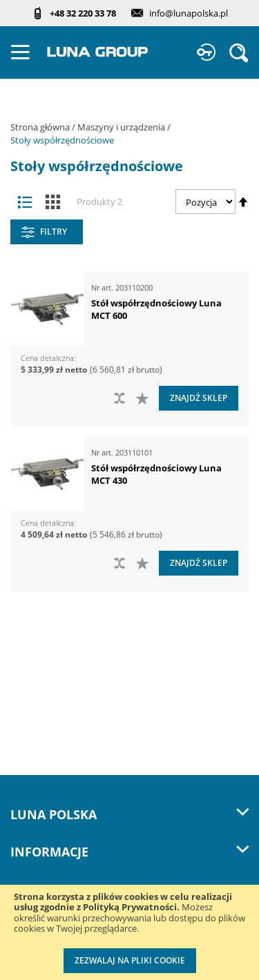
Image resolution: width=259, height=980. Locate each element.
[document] (129, 932)
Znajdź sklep (199, 398)
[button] (144, 398)
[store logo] (98, 52)
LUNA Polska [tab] (129, 814)
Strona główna (41, 127)
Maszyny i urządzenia (122, 127)
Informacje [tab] (129, 852)
